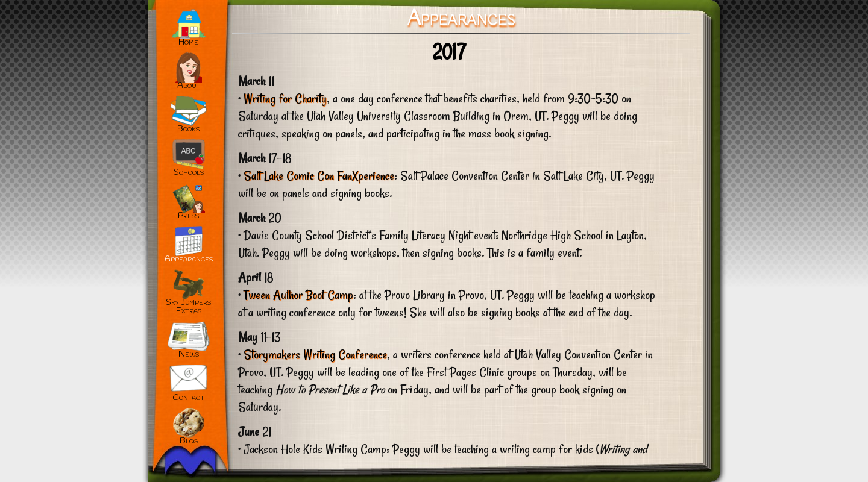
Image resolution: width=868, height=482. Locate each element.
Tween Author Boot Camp (298, 295)
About (189, 86)
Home (188, 42)
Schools (189, 173)
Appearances (189, 259)
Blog (189, 441)
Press (188, 216)
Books (188, 129)
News (189, 355)
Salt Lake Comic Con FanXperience (319, 175)
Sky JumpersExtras (188, 307)
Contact (188, 398)
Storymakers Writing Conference (315, 354)
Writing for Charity (285, 98)
